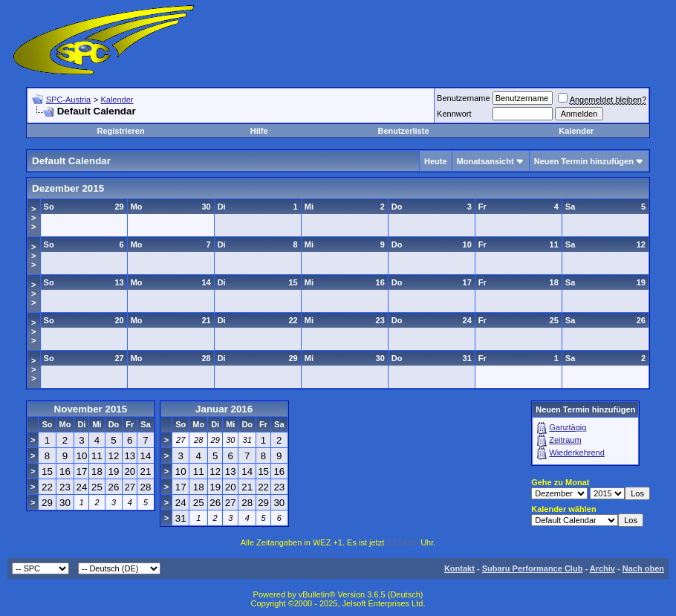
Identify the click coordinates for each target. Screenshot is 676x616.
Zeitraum (565, 440)
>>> (33, 218)
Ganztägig (568, 427)
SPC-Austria (69, 100)
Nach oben (643, 568)
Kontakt (459, 568)
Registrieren (120, 131)
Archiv (602, 568)
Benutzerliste (403, 131)
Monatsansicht (485, 161)
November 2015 (91, 409)
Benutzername (464, 98)
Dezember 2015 (68, 188)
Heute (436, 161)
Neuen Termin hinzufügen (584, 161)
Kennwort (454, 114)
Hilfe (259, 131)
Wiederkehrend (577, 453)
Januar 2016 (224, 409)
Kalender (117, 100)
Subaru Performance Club (533, 568)
